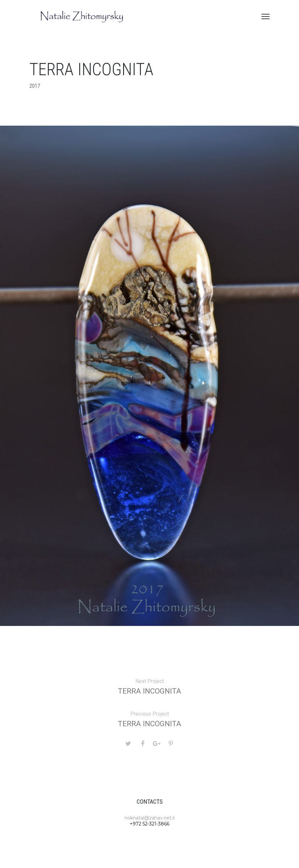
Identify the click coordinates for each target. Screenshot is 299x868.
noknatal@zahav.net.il (149, 818)
